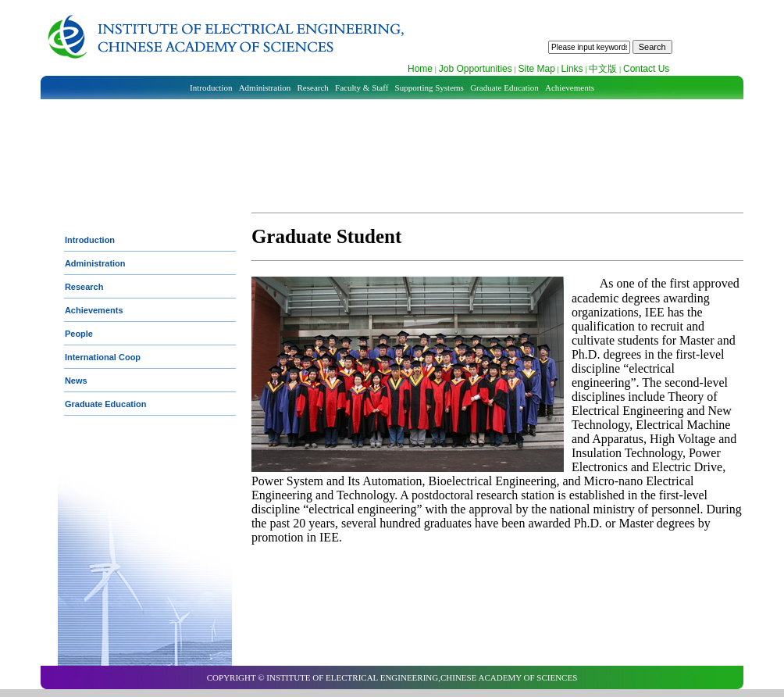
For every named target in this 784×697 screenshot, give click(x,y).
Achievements (570, 88)
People (79, 334)
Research (313, 88)
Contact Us (646, 69)
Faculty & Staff (362, 88)
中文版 (603, 69)
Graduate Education (504, 88)
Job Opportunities (476, 69)
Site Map (536, 69)
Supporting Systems (429, 88)
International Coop (103, 357)
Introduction (211, 88)
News (76, 381)
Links (572, 69)
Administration (265, 88)
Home (420, 69)
